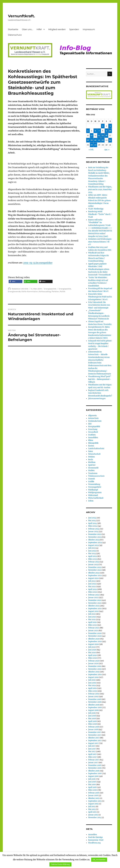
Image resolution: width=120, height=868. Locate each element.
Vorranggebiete (95, 487)
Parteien (55, 291)
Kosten (91, 446)
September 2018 (95, 708)
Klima (91, 440)
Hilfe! (39, 29)
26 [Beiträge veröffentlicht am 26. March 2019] (92, 145)
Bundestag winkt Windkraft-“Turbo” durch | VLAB (100, 214)
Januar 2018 (93, 730)
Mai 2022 (92, 587)
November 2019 (95, 669)
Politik (62, 291)
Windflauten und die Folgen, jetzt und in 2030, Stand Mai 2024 (100, 190)
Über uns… (27, 29)
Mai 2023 (92, 554)
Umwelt (91, 479)
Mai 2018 (92, 719)
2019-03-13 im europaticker (38, 263)
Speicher (92, 465)
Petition (91, 457)
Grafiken (92, 435)
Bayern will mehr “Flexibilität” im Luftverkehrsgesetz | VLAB (99, 223)
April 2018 (92, 721)
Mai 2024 (92, 521)
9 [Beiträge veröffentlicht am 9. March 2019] (106, 131)
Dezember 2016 (95, 765)
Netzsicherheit (94, 454)
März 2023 (93, 559)
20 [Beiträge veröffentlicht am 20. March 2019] (95, 140)
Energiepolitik (50, 289)
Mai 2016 (92, 785)
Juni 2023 (92, 551)
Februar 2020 (94, 661)
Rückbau (92, 462)
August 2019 (93, 677)
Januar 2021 (93, 631)
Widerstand (93, 495)
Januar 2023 (93, 565)
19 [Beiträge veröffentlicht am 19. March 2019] (92, 140)
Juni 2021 (92, 617)
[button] (16, 281)
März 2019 (93, 691)
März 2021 (92, 625)
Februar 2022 (94, 595)
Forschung (93, 429)
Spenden (74, 29)
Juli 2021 (92, 614)
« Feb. (91, 150)
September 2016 (95, 774)
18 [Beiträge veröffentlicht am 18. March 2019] (88, 140)
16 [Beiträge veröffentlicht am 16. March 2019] (106, 135)
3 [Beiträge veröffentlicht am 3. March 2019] (110, 126)
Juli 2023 (92, 548)
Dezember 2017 (95, 732)
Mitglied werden (57, 29)
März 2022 (93, 592)
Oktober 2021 (94, 606)
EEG (90, 424)
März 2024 (93, 526)
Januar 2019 (93, 697)
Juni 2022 (92, 584)
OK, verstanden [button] (99, 860)
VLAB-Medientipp (96, 209)
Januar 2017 (93, 763)
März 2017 (92, 757)
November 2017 (95, 735)
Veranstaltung (94, 484)
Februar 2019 (94, 694)
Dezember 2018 (95, 699)
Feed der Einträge (95, 837)
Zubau (91, 501)
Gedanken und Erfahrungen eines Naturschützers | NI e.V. (100, 242)
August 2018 (93, 710)
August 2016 (93, 776)
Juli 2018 (92, 713)
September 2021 (95, 609)
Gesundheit (93, 432)
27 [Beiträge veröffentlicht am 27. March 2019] (95, 145)
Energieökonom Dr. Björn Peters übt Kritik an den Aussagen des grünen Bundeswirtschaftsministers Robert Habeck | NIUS (100, 333)
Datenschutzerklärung (60, 864)
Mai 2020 (92, 653)
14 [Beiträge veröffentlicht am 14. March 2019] (99, 135)
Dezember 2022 (95, 567)
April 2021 (92, 622)
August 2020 (93, 644)
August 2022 (93, 578)
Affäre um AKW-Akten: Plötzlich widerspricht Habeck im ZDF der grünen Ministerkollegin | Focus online (99, 201)
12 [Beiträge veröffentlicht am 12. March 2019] (92, 135)
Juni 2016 (92, 782)
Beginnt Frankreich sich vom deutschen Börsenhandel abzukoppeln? (100, 393)
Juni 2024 (92, 518)
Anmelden (92, 835)
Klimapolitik (93, 443)
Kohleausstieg (45, 291)
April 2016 (92, 787)
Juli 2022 (92, 581)
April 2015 (92, 812)
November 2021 (95, 603)
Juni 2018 (92, 716)
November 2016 (95, 768)
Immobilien (93, 438)
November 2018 (95, 702)
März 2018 (92, 724)
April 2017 (92, 754)
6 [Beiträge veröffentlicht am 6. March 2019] (95, 131)
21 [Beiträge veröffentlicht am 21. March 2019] (99, 140)
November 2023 (95, 537)
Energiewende (14, 291)
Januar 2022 (93, 598)
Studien (91, 471)
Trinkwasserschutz (96, 476)
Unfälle (91, 482)
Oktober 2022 (94, 573)
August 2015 (93, 804)
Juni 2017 (92, 749)
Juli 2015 (92, 807)
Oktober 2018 (94, 705)
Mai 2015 (92, 809)
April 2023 (92, 556)
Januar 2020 (93, 664)
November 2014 (95, 818)
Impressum (89, 29)
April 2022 (92, 589)
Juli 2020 (92, 647)
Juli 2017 (92, 746)
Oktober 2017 (94, 738)
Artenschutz (93, 418)
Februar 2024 (94, 529)
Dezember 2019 (95, 666)
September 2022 (95, 576)
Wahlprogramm (95, 493)
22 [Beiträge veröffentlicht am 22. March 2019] (103, 140)
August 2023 (93, 545)
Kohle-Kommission (30, 291)
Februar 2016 (94, 793)
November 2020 (95, 636)
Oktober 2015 (94, 798)
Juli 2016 (92, 779)
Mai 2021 (92, 620)
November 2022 (95, 570)
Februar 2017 (94, 760)
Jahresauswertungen (97, 399)
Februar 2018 (94, 727)
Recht (91, 460)
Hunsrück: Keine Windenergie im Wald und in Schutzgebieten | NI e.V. (100, 297)
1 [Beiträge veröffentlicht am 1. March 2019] (103, 126)
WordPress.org (94, 843)
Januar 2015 (93, 815)
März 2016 (93, 790)
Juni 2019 (92, 683)
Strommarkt (93, 468)
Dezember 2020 (95, 633)
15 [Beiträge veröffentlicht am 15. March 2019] (103, 135)
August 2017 (93, 743)
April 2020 (92, 655)
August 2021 (93, 611)
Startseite (13, 29)
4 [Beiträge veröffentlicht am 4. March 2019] (88, 131)
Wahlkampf (93, 490)
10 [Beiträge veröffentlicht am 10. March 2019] (110, 131)
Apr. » (107, 150)
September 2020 (95, 642)
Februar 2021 (94, 628)
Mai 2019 (92, 686)
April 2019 (92, 688)
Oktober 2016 (94, 771)
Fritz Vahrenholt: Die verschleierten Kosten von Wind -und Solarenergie (99, 305)
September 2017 (95, 741)
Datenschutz (15, 35)
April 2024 (92, 523)
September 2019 (95, 675)
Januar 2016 (93, 796)
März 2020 (93, 658)
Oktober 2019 (94, 672)
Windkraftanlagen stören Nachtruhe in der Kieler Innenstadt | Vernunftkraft (99, 272)
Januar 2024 (93, 532)
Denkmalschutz (95, 421)
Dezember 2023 (95, 534)
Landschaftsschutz (96, 449)
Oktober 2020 (94, 639)
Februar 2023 (94, 562)
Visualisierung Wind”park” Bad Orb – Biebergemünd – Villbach (100, 379)
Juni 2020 (92, 650)
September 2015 (95, 801)
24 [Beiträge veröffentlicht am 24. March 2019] (110, 140)
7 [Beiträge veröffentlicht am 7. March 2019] (99, 131)
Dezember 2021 (95, 600)
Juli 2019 (92, 680)
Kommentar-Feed (96, 840)
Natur (91, 451)
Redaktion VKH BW (20, 289)
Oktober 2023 (94, 540)
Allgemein (92, 416)
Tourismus (93, 473)
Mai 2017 (92, 752)
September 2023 (95, 543)
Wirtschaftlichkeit (96, 498)
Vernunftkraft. (21, 16)
